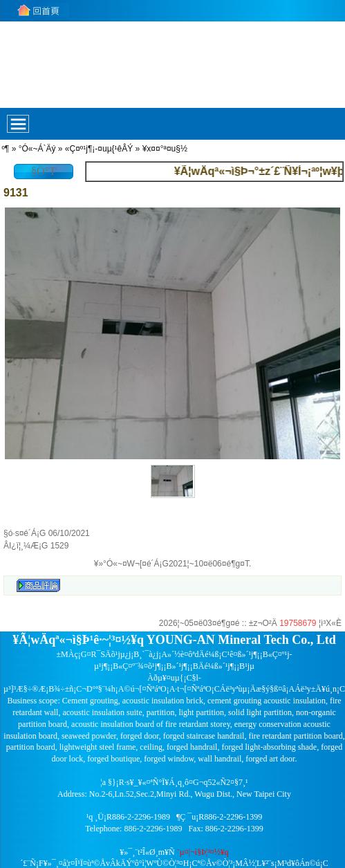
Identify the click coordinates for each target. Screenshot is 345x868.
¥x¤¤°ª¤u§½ (165, 149)
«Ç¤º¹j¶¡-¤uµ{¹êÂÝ (99, 149)
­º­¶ (5, 149)
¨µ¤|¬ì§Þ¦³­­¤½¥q (203, 852)
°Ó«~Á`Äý (37, 149)
